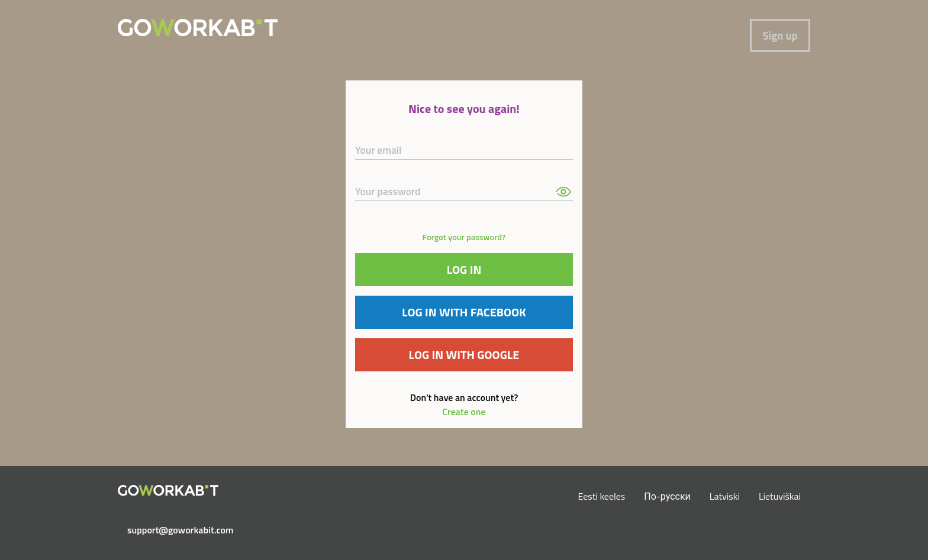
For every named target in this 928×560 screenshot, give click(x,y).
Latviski (725, 496)
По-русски (667, 496)
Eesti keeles (602, 496)
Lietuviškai (780, 496)
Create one (464, 412)
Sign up (780, 35)
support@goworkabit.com (173, 530)
